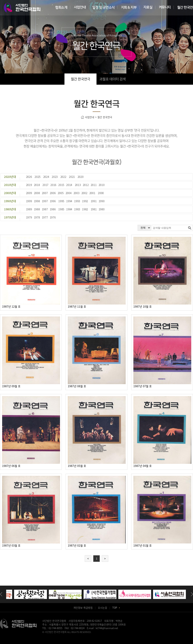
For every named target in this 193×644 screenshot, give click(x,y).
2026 (29, 177)
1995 (61, 201)
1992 (85, 201)
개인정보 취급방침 (83, 608)
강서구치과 (110, 635)
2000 (101, 193)
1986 (53, 209)
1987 (45, 209)
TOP (116, 608)
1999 (29, 201)
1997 (45, 201)
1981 (94, 209)
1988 (37, 209)
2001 (92, 193)
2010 (102, 185)
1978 (37, 217)
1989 (29, 209)
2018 (37, 185)
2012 (86, 185)
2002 (84, 193)
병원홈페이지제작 (51, 635)
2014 (69, 185)
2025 (38, 177)
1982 (85, 209)
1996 (53, 201)
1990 (102, 201)
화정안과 (100, 635)
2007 (45, 193)
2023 (55, 177)
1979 (29, 217)
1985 (61, 209)
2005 (61, 193)
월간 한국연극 (80, 79)
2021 (72, 177)
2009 (29, 193)
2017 (45, 185)
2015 (61, 185)
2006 (53, 193)
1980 (102, 209)
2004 (69, 193)
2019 (29, 185)
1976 (53, 217)
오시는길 (102, 608)
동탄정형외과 (80, 635)
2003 (77, 193)
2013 (78, 185)
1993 (77, 201)
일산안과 (91, 635)
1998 (37, 201)
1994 (69, 201)
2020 (81, 177)
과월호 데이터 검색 (113, 79)
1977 (45, 217)
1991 (94, 201)
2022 (63, 177)
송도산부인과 (66, 635)
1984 (69, 209)
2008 (37, 193)
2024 (46, 177)
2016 (53, 185)
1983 (77, 209)
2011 (94, 185)
